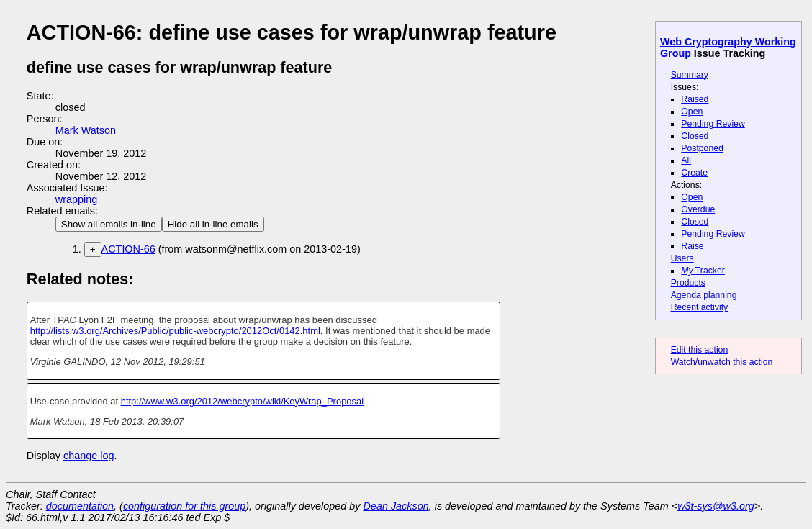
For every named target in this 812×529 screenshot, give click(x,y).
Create (694, 173)
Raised (695, 99)
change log (89, 456)
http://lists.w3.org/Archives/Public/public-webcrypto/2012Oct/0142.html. (177, 331)
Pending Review (713, 124)
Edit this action (700, 350)
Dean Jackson (396, 506)
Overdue (698, 209)
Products (688, 283)
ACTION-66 (128, 249)
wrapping (76, 199)
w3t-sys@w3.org (716, 506)
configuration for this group (184, 506)
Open (692, 112)
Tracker (703, 271)
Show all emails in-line (109, 224)
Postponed (702, 148)
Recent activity (700, 307)
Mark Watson (86, 130)
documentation (80, 506)
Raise (692, 246)
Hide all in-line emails (213, 224)
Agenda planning (704, 295)
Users (682, 258)
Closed (695, 136)
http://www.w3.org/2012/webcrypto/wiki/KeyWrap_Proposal (242, 401)
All (686, 160)
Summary (690, 75)
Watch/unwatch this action (722, 362)
